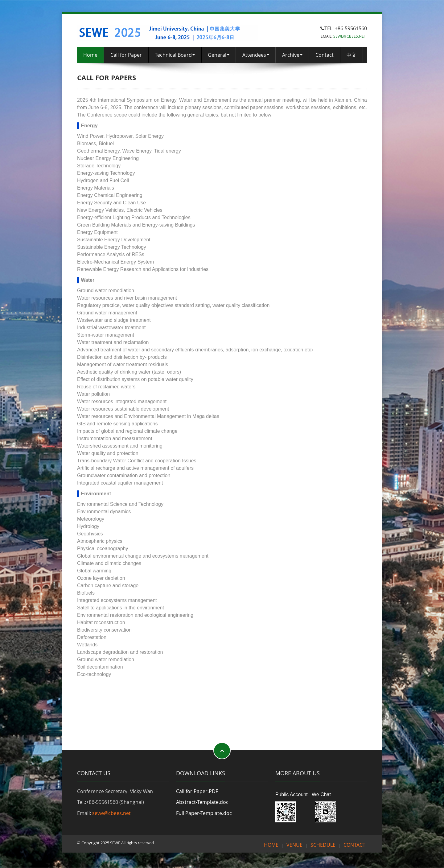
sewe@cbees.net (111, 813)
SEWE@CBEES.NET (350, 36)
